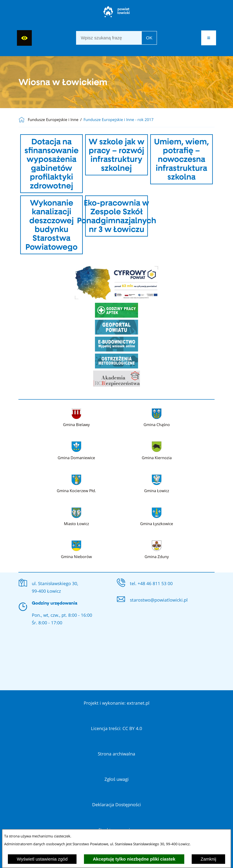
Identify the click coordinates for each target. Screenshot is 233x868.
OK (149, 38)
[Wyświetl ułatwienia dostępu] (24, 38)
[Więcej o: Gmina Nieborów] (76, 549)
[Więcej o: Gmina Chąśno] (157, 417)
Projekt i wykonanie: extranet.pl (117, 703)
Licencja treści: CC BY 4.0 (116, 728)
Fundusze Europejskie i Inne (53, 120)
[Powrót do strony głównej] (23, 120)
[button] (209, 38)
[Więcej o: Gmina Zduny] (157, 549)
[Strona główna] (117, 13)
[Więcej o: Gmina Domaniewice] (76, 450)
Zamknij (208, 859)
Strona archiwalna (116, 754)
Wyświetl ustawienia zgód (42, 859)
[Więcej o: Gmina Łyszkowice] (157, 516)
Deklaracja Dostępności (116, 805)
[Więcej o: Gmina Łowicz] (157, 483)
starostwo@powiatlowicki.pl (159, 600)
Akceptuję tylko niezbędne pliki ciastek (134, 859)
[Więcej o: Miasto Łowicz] (76, 516)
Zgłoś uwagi (117, 779)
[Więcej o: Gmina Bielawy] (76, 417)
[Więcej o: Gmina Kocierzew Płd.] (76, 483)
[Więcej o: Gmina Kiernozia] (157, 450)
